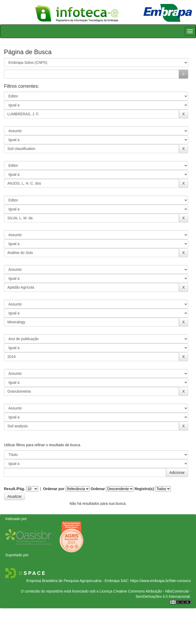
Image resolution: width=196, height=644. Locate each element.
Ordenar (98, 489)
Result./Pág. (14, 489)
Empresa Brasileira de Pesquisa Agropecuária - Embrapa (73, 581)
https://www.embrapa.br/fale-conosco (161, 581)
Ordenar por (54, 489)
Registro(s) (144, 489)
